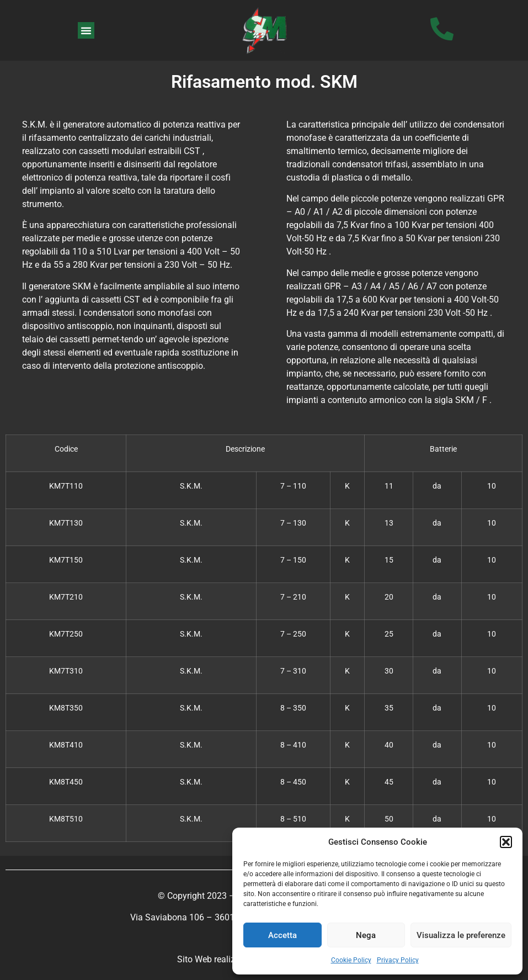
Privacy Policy (398, 960)
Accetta (282, 935)
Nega (366, 935)
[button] (506, 842)
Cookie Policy (351, 960)
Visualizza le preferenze (461, 935)
